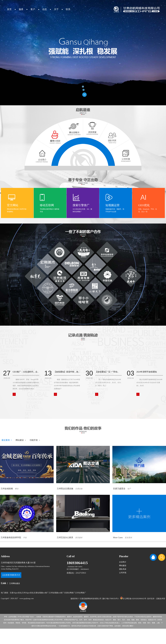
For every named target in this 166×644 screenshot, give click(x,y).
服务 (21, 9)
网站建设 (20, 440)
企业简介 (123, 562)
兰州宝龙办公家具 (65, 537)
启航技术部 (161, 599)
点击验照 (83, 610)
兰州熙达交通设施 (65, 489)
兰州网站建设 (15, 583)
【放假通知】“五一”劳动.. (107, 372)
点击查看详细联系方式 (11, 575)
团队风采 (123, 569)
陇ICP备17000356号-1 (111, 599)
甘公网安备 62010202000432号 (133, 598)
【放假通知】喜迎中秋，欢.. (67, 372)
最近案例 (6, 440)
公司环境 (123, 573)
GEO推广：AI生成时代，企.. (26, 372)
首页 (9, 9)
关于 (56, 9)
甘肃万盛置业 (119, 489)
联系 (68, 9)
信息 (45, 9)
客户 (33, 9)
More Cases (118, 537)
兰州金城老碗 (7, 489)
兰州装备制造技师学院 (11, 537)
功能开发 (34, 440)
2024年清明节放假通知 (147, 372)
